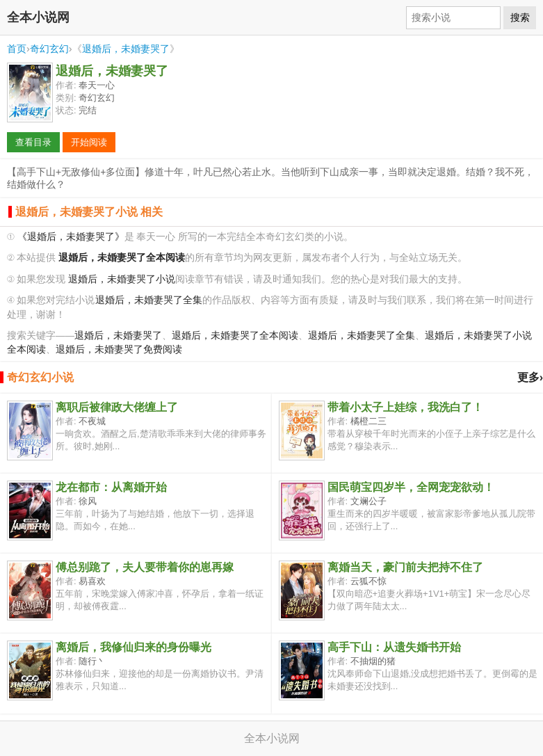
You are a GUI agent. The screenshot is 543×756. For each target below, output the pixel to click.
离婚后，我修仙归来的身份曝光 (133, 647)
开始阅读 (89, 142)
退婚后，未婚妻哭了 (126, 49)
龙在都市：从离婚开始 (111, 487)
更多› (530, 377)
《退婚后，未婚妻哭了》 (71, 237)
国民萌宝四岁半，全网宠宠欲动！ (411, 487)
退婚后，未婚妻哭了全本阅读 (235, 336)
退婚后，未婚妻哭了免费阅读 (119, 349)
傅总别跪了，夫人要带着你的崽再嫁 (145, 567)
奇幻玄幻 (49, 49)
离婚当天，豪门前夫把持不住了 (405, 567)
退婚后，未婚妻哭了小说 (122, 279)
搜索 (520, 17)
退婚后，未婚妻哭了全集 (149, 300)
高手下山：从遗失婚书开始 (394, 647)
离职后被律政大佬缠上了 (117, 407)
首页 (17, 49)
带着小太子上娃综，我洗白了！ (405, 407)
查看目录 (33, 142)
